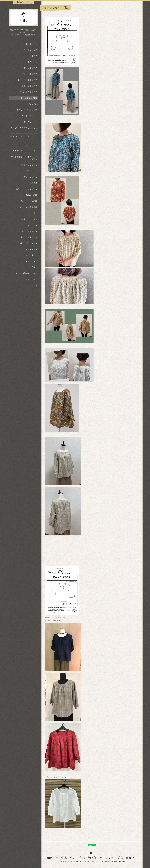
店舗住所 (33, 56)
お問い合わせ (31, 255)
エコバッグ (32, 225)
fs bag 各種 (32, 195)
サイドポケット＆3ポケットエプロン (24, 158)
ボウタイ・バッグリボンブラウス (24, 138)
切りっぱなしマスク (29, 243)
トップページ (31, 44)
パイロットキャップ (29, 237)
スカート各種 (31, 279)
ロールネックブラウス (28, 80)
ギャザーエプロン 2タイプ (25, 151)
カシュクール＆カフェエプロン (24, 165)
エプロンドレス (31, 145)
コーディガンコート (29, 122)
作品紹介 (33, 267)
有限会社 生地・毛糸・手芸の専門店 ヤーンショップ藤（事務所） (92, 858)
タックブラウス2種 (29, 98)
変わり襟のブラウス (29, 92)
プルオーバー (31, 171)
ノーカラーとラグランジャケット (24, 129)
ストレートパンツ (30, 219)
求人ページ (32, 62)
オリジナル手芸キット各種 (26, 273)
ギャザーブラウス (30, 74)
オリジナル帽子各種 (29, 207)
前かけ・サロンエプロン (27, 189)
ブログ (34, 285)
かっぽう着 (32, 183)
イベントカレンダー (29, 261)
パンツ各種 (32, 104)
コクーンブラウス (30, 86)
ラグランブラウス (30, 68)
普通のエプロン (31, 177)
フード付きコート (30, 116)
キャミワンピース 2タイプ (25, 110)
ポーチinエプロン (30, 231)
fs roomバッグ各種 (29, 201)
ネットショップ (31, 50)
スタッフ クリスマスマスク (25, 249)
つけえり (33, 213)
